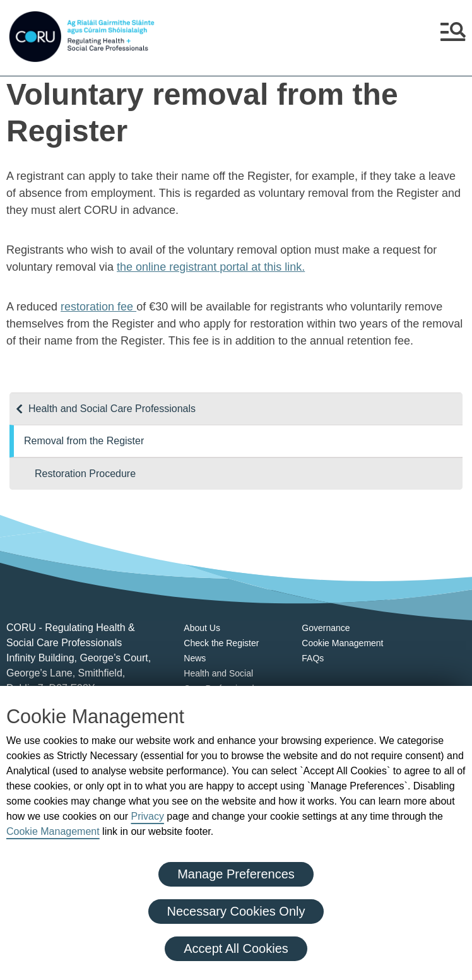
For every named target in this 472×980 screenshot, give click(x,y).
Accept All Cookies (236, 948)
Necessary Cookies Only (236, 911)
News (195, 658)
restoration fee (98, 307)
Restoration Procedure (85, 474)
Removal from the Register (84, 441)
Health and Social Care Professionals (112, 409)
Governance (326, 628)
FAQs (313, 658)
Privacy (147, 816)
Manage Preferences (236, 874)
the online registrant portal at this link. (211, 267)
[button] (453, 37)
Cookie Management (53, 831)
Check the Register (221, 643)
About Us (202, 628)
